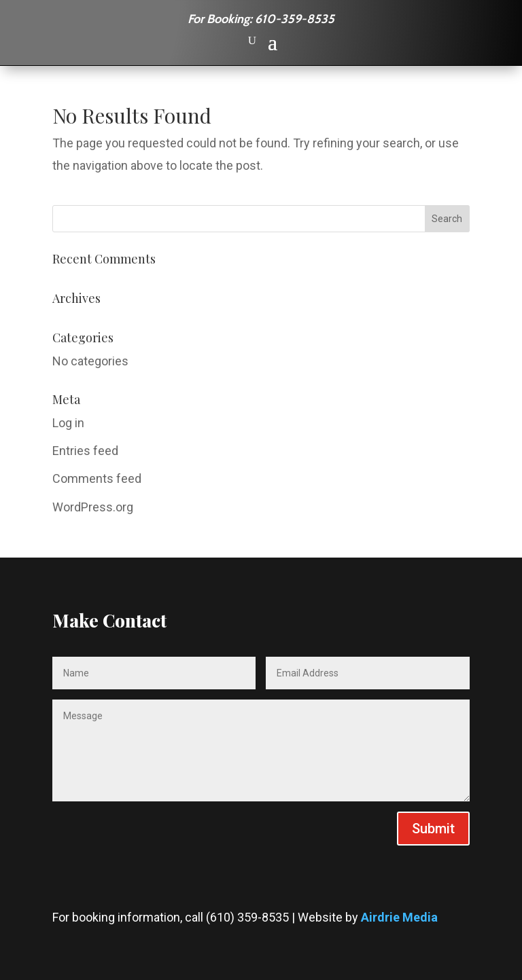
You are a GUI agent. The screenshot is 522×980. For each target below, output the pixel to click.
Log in (68, 423)
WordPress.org (93, 507)
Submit (433, 829)
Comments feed (97, 478)
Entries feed (85, 451)
